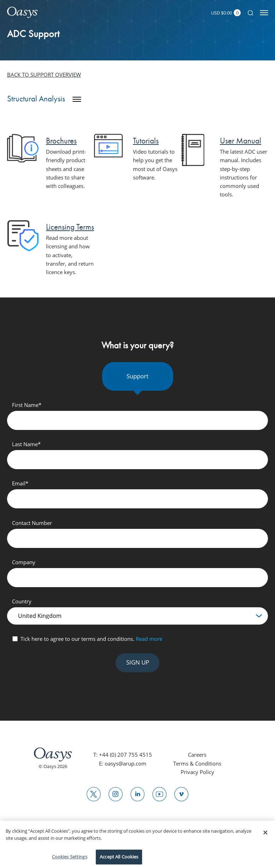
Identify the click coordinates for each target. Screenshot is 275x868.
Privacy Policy (197, 772)
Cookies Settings (70, 857)
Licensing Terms (70, 227)
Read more (149, 639)
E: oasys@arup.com (123, 763)
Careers (197, 755)
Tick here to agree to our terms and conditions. (91, 639)
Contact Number (32, 523)
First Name (27, 405)
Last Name (26, 444)
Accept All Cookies (119, 857)
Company (24, 562)
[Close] (265, 833)
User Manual (241, 141)
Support (137, 376)
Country (22, 601)
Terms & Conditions (197, 763)
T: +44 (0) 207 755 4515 (123, 755)
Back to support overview (44, 75)
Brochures (61, 141)
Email (20, 483)
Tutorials (146, 141)
